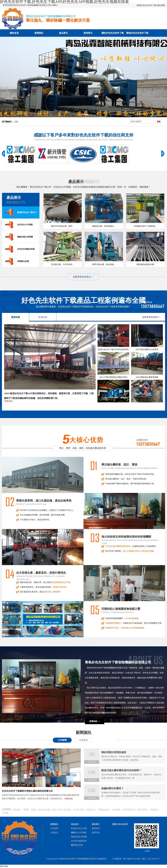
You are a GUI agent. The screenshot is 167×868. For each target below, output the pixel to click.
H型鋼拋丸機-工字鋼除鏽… (145, 226)
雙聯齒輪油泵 (104, 810)
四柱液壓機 (142, 810)
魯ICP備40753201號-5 (132, 859)
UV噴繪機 (116, 810)
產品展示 (63, 33)
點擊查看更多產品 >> (84, 277)
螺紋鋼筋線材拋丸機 (145, 264)
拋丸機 (6, 813)
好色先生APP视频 (19, 225)
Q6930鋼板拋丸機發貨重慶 (147, 377)
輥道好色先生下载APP (21, 212)
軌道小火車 (57, 810)
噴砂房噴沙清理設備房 (114, 752)
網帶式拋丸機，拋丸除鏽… (104, 264)
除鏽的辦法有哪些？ (113, 788)
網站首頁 (14, 33)
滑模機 (26, 810)
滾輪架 (34, 810)
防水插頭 (67, 810)
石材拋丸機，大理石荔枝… (63, 264)
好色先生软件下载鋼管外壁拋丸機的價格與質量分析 (27, 791)
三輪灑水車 (154, 810)
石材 (16, 122)
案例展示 (88, 33)
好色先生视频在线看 (20, 249)
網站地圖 (161, 5)
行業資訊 (84, 740)
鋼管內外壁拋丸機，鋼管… (63, 226)
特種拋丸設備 (17, 261)
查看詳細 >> (94, 721)
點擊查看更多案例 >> (152, 317)
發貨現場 (15, 317)
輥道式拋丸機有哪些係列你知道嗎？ (121, 770)
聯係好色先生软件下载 (146, 5)
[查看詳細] (8, 401)
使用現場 (43, 317)
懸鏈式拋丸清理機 (19, 237)
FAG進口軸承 (79, 810)
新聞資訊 (39, 33)
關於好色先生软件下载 (113, 33)
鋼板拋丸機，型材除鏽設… (104, 226)
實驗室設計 (91, 810)
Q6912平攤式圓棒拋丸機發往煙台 (113, 377)
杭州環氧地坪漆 (129, 810)
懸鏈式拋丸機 (44, 810)
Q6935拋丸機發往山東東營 (147, 349)
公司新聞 (62, 740)
